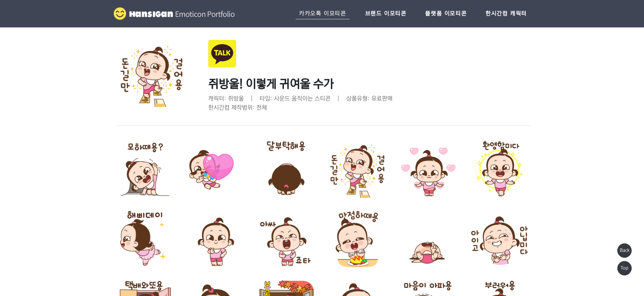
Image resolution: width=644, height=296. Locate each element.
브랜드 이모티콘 (386, 14)
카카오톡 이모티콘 (322, 14)
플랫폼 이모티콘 (446, 14)
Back (625, 250)
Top (624, 268)
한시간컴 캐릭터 (506, 14)
